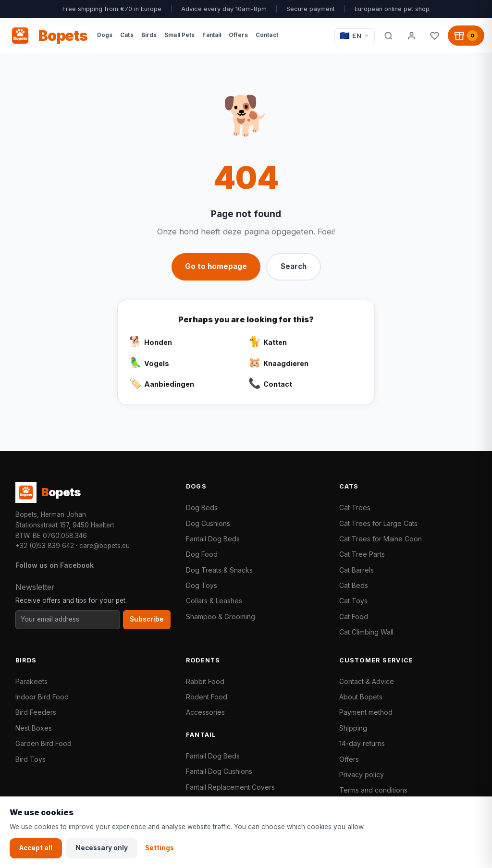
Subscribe (147, 619)
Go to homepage (216, 266)
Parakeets (31, 681)
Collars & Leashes (214, 601)
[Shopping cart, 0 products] (466, 36)
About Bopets (361, 697)
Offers (349, 759)
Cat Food (354, 617)
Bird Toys (31, 759)
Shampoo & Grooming (221, 617)
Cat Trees (355, 507)
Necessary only (102, 848)
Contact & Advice (367, 681)
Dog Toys (202, 585)
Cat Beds (354, 585)
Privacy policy (362, 775)
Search (294, 266)
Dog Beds (202, 507)
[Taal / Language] (355, 36)
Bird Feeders (36, 712)
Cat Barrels (357, 570)
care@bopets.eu (105, 546)
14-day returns (362, 743)
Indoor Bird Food (42, 697)
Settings (160, 848)
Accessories (205, 712)
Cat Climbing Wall (366, 632)
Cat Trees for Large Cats (378, 523)
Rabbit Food (205, 681)
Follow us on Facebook (55, 565)
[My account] (411, 36)
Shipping (353, 728)
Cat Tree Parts (362, 554)
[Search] (388, 36)
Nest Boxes (34, 728)
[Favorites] (434, 36)
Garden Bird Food (43, 743)
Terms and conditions (373, 790)
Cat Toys (353, 601)
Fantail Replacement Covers (230, 787)
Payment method (366, 712)
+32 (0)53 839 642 (45, 546)
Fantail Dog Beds (213, 539)
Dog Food (202, 554)
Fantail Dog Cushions (219, 771)
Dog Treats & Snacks (219, 570)
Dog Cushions (208, 523)
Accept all (36, 848)
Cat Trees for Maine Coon (381, 539)
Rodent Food (207, 697)
